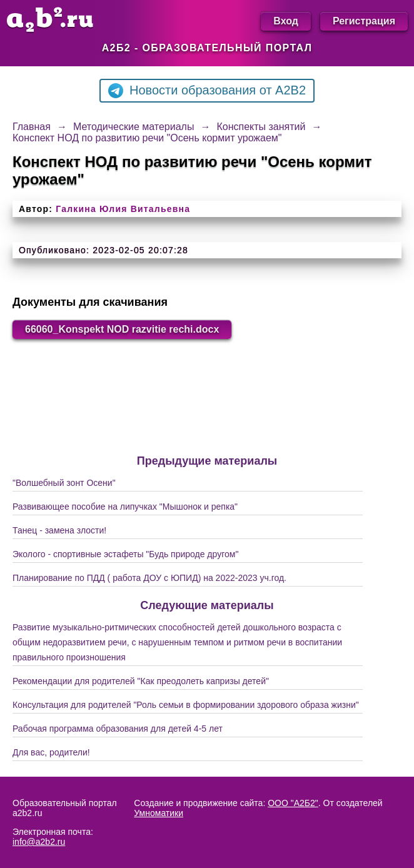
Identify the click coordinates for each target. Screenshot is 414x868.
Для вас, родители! (51, 752)
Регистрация (364, 21)
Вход (286, 21)
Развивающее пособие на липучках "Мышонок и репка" (125, 507)
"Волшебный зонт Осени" (64, 483)
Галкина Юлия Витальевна (123, 209)
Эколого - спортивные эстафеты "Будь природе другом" (125, 554)
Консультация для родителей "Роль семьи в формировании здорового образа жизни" (186, 705)
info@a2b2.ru (39, 842)
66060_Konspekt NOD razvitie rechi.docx (122, 329)
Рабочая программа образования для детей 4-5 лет (118, 729)
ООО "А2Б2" (293, 803)
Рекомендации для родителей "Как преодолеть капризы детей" (141, 681)
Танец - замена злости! (59, 530)
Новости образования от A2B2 (207, 91)
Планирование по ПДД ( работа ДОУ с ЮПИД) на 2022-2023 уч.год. (149, 578)
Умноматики (159, 813)
